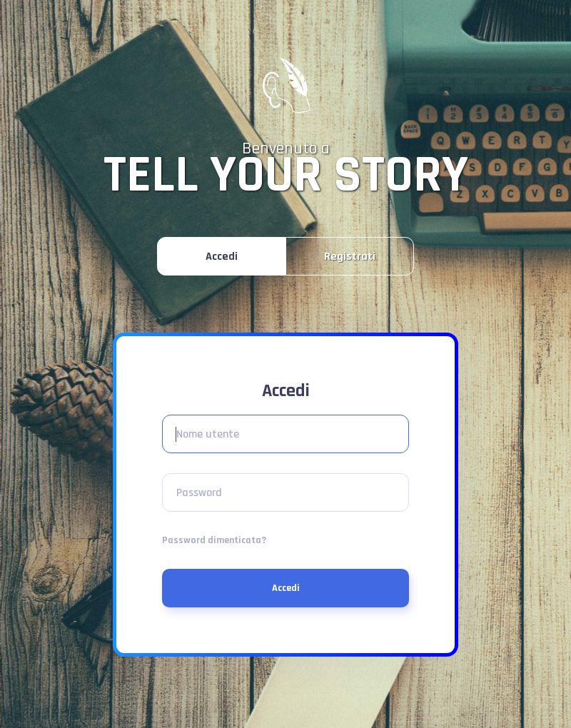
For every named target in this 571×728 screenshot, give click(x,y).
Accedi (286, 588)
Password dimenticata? (214, 540)
